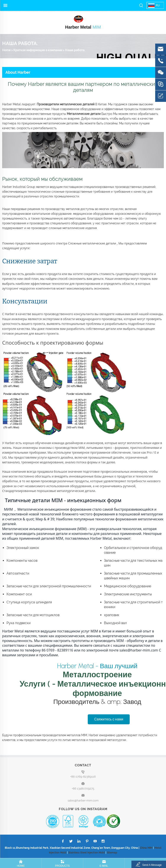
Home (6, 50)
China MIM (146, 848)
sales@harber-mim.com (83, 800)
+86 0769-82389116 (83, 777)
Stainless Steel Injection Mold (87, 853)
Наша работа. (75, 50)
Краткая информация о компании (38, 50)
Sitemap (112, 853)
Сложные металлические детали (93, 243)
